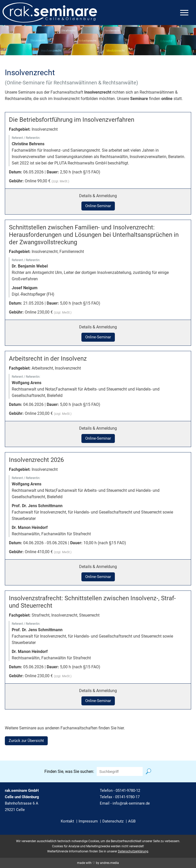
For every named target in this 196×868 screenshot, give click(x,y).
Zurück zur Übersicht (26, 741)
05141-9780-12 (128, 791)
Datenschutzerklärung (133, 851)
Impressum (88, 821)
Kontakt (67, 821)
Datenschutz (113, 821)
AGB (132, 821)
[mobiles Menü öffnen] (184, 13)
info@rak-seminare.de (131, 803)
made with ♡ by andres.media (98, 863)
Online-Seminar (98, 206)
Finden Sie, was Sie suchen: (69, 771)
